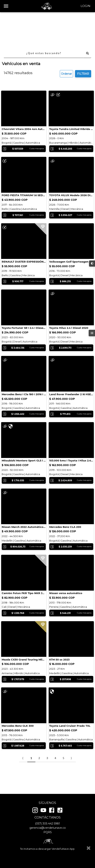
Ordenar (66, 39)
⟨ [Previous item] (23, 776)
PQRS (48, 832)
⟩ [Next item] (71, 776)
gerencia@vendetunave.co (48, 828)
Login (85, 6)
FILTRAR (83, 39)
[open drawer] (6, 6)
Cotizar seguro (20, 96)
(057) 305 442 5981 (47, 824)
